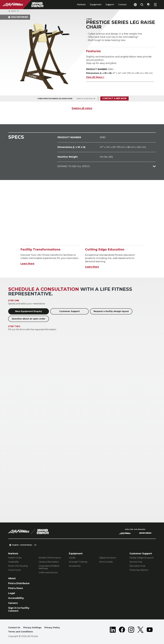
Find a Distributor (19, 583)
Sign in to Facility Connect (19, 609)
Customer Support (70, 311)
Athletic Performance (50, 558)
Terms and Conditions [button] (20, 632)
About (12, 578)
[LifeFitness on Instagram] (131, 630)
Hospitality (14, 562)
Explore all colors (82, 108)
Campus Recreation (49, 562)
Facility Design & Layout (142, 558)
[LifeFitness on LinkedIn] (113, 630)
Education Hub (137, 566)
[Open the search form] (142, 5)
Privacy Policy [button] (52, 628)
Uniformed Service (48, 573)
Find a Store (16, 588)
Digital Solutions (107, 558)
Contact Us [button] (14, 628)
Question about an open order (29, 319)
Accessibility (16, 598)
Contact (122, 5)
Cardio (72, 558)
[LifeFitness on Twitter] (140, 630)
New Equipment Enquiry (29, 311)
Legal (12, 593)
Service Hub (136, 562)
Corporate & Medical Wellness (49, 567)
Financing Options (139, 570)
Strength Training (78, 562)
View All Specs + (95, 77)
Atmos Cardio (106, 562)
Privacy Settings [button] (32, 628)
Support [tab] (110, 5)
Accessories (75, 566)
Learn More (27, 264)
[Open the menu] (155, 5)
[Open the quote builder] (149, 5)
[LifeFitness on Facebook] (122, 630)
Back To (14, 11)
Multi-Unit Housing (18, 566)
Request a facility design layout (111, 311)
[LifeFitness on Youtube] (150, 630)
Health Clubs (15, 558)
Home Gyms (14, 570)
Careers (13, 603)
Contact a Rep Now (114, 98)
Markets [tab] (81, 5)
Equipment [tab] (96, 5)
